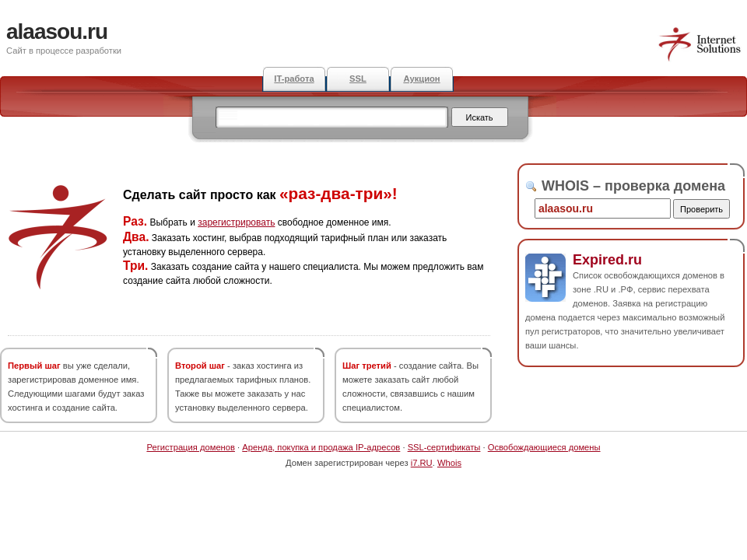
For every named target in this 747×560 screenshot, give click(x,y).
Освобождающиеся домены (544, 447)
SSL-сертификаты (444, 447)
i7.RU (422, 463)
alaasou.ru (57, 31)
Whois (449, 463)
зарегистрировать (236, 222)
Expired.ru (607, 260)
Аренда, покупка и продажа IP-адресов (321, 447)
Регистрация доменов (191, 447)
